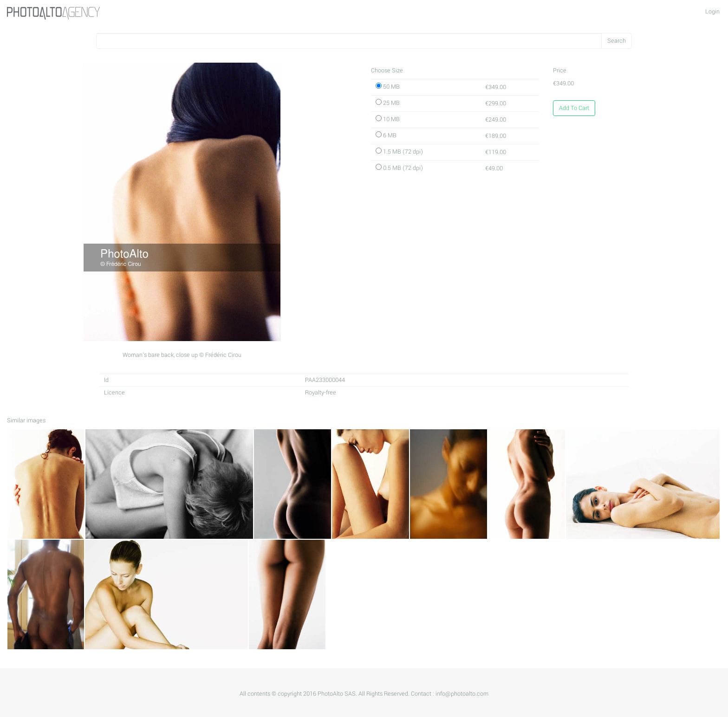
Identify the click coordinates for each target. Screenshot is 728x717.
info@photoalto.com (462, 694)
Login (712, 12)
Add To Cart (574, 108)
